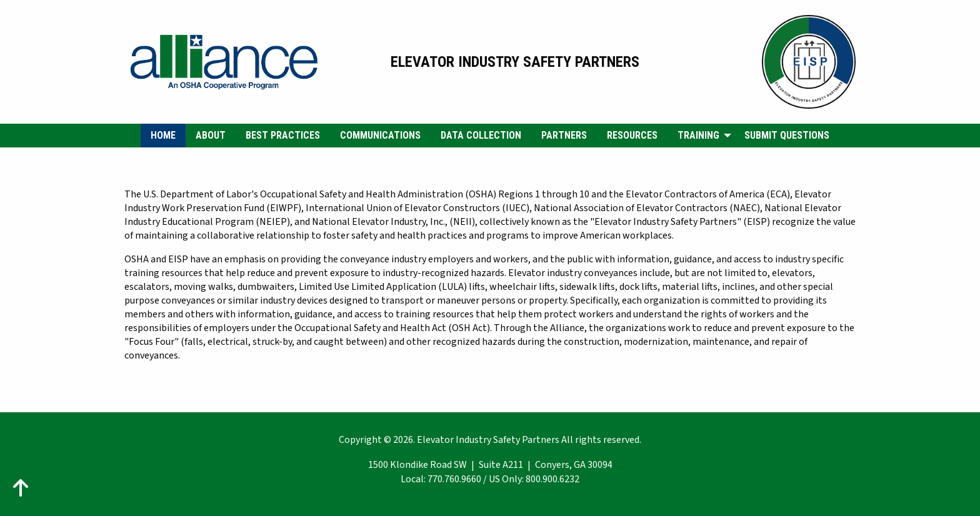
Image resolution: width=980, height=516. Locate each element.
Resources (632, 135)
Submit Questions (787, 135)
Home (163, 135)
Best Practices (283, 135)
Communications (380, 135)
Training (698, 135)
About (211, 135)
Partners (564, 135)
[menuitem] (163, 136)
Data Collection (481, 135)
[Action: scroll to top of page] (21, 488)
